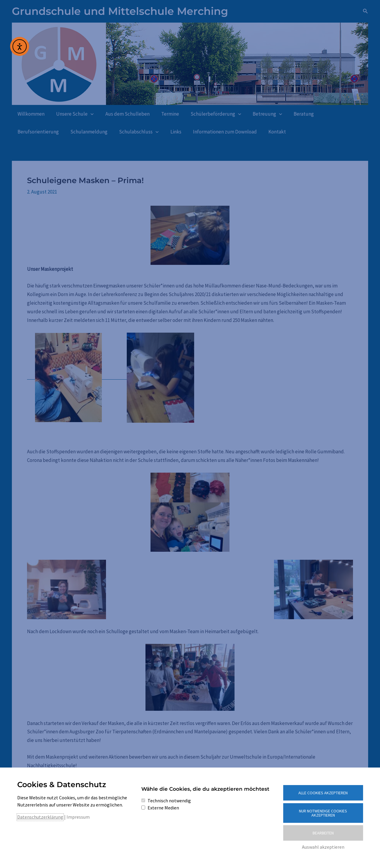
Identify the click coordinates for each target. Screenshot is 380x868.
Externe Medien (163, 808)
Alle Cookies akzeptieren (323, 793)
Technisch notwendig (169, 801)
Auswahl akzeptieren (323, 847)
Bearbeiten (323, 833)
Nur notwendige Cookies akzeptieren (323, 813)
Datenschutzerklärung (40, 817)
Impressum (78, 817)
